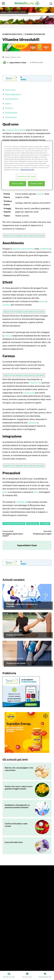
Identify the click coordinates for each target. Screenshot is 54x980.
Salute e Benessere (14, 630)
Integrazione (11, 113)
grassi (43, 301)
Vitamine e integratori (35, 34)
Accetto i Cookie (36, 184)
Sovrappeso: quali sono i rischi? (13, 535)
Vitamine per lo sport (42, 534)
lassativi (16, 249)
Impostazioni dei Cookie (26, 176)
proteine (7, 305)
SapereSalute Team (18, 63)
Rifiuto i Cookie (18, 184)
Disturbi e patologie (15, 658)
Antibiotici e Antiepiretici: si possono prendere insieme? (17, 806)
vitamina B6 (22, 502)
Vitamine (45, 524)
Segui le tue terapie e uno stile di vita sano (24, 236)
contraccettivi (27, 249)
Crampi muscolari (15, 635)
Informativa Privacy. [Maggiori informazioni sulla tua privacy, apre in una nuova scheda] (27, 170)
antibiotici (45, 249)
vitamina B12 (35, 383)
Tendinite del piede (16, 663)
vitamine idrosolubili (15, 130)
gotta (5, 492)
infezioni (32, 423)
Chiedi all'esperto (14, 599)
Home (4, 12)
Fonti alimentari (13, 94)
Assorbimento (12, 99)
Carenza (9, 108)
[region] (27, 165)
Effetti (8, 103)
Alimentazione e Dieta (17, 12)
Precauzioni (11, 117)
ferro (36, 492)
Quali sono (10, 90)
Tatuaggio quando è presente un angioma (22, 605)
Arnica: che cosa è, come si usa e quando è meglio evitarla (19, 788)
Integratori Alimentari (14, 524)
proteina (7, 336)
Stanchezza (33, 524)
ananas (40, 194)
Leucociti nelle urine (14, 842)
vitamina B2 (29, 393)
